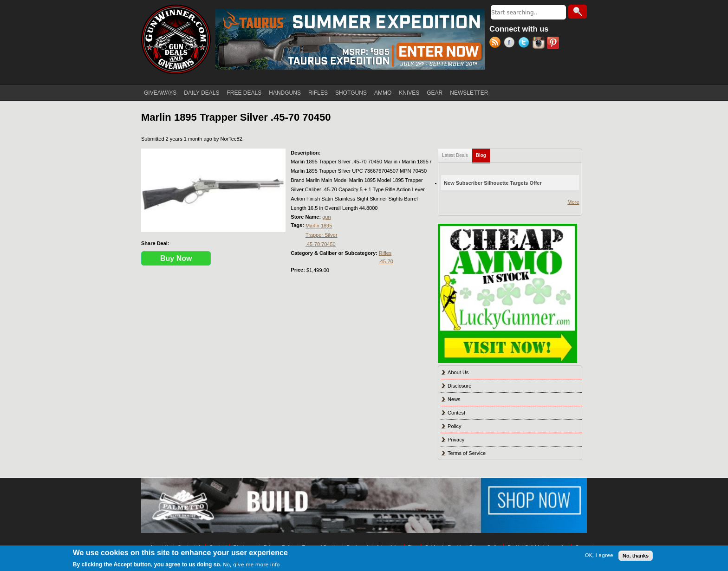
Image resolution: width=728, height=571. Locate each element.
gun (326, 217)
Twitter (525, 44)
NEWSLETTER (469, 93)
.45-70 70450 (321, 244)
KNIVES (409, 93)
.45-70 (386, 261)
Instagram (540, 44)
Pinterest (554, 44)
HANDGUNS (285, 93)
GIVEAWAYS (160, 93)
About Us (458, 372)
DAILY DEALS (201, 93)
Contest (456, 413)
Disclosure (459, 386)
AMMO (383, 93)
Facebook (511, 44)
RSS (497, 44)
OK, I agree (599, 555)
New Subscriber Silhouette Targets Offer (493, 183)
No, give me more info (251, 565)
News (454, 399)
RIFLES (318, 93)
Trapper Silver (322, 235)
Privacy (456, 440)
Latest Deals (455, 155)
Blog (483, 153)
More (573, 202)
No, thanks (636, 556)
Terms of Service (467, 453)
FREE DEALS (244, 93)
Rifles (385, 253)
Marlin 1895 (319, 226)
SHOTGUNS (351, 93)
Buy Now (176, 258)
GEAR (435, 93)
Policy (454, 426)
